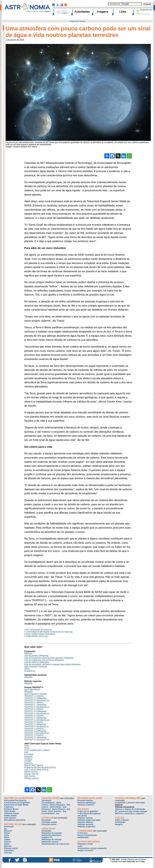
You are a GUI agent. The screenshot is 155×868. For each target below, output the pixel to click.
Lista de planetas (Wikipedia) (36, 656)
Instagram (28, 763)
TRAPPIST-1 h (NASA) (34, 735)
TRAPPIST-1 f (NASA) (34, 722)
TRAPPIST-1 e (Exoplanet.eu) (37, 720)
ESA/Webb (29, 754)
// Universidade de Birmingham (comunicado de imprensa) (48, 632)
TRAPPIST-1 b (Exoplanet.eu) (37, 700)
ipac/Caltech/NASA (32, 690)
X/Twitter (28, 761)
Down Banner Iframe (77, 832)
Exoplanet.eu (30, 671)
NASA (27, 669)
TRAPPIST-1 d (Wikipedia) (35, 711)
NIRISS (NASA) (31, 772)
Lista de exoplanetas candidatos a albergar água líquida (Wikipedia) (52, 664)
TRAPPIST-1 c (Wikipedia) (35, 705)
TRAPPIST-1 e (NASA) (34, 716)
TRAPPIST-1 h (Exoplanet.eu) (37, 740)
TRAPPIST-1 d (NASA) (34, 709)
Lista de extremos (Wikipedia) (37, 662)
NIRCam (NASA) (31, 774)
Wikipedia (28, 654)
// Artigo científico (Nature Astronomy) (40, 634)
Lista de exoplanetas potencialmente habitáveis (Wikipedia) (49, 658)
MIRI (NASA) (30, 776)
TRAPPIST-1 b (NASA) (34, 696)
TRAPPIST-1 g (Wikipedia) (35, 731)
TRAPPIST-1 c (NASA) (34, 703)
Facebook (28, 759)
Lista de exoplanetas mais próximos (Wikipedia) (44, 660)
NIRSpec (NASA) (31, 778)
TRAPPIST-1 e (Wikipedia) (35, 718)
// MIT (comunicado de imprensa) (38, 630)
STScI (27, 748)
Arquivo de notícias (77, 21)
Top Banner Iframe (77, 8)
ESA (26, 752)
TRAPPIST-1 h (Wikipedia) (35, 737)
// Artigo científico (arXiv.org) (36, 636)
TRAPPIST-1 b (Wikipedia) (35, 698)
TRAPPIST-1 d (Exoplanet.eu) (37, 713)
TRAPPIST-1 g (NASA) (34, 729)
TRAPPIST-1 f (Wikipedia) (35, 724)
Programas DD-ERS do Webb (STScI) (40, 768)
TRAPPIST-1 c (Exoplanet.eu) (37, 707)
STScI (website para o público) (37, 750)
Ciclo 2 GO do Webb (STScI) (36, 770)
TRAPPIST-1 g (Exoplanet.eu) (37, 733)
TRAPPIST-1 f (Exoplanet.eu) (37, 727)
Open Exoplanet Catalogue (36, 667)
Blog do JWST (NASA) (34, 765)
